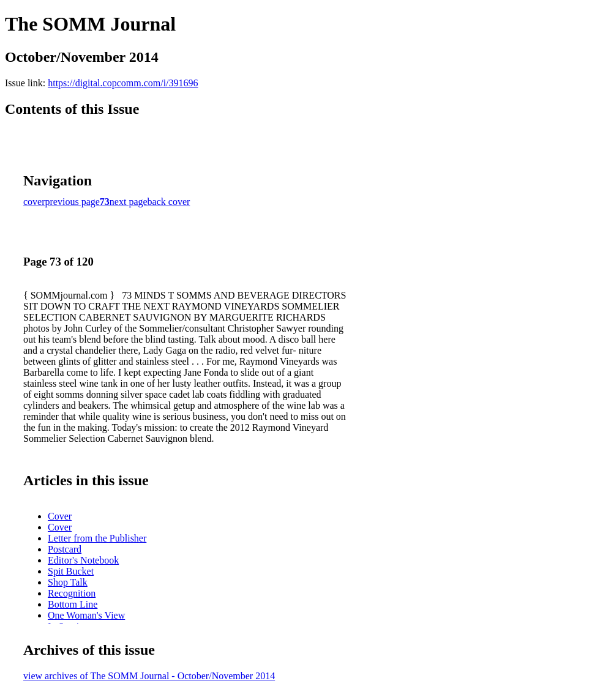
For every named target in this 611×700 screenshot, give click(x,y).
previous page (73, 202)
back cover (169, 202)
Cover (60, 516)
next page (129, 202)
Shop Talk (68, 582)
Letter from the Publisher (97, 538)
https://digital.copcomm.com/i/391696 (123, 83)
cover (34, 202)
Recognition (72, 593)
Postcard (65, 549)
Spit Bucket (71, 571)
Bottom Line (73, 604)
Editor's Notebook (83, 560)
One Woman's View (86, 615)
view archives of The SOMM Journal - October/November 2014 (149, 676)
